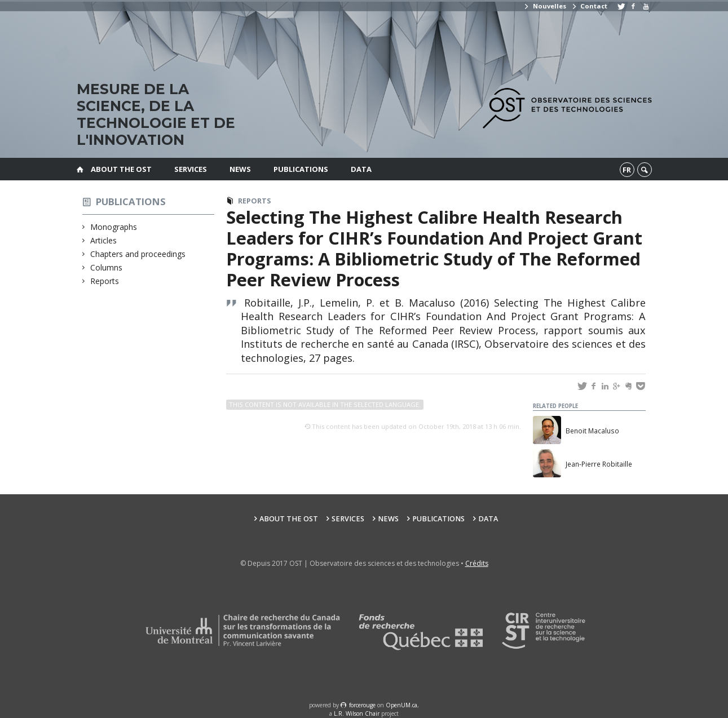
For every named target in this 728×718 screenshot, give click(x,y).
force (362, 705)
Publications (301, 169)
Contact (589, 6)
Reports (105, 281)
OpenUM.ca (401, 705)
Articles (104, 240)
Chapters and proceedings (138, 254)
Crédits (477, 563)
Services (191, 169)
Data (361, 169)
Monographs (114, 227)
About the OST (121, 169)
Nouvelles (544, 6)
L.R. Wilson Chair (357, 713)
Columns (107, 267)
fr (627, 170)
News (240, 169)
